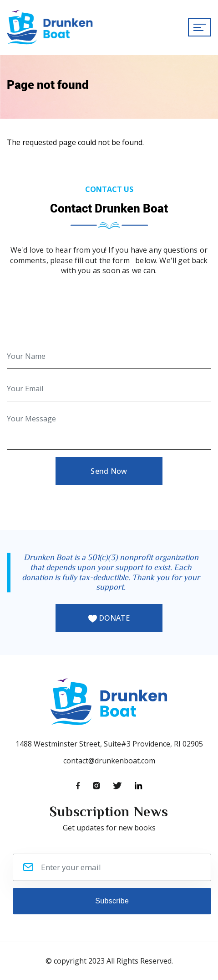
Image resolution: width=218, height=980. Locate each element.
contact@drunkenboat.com (109, 761)
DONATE (109, 618)
